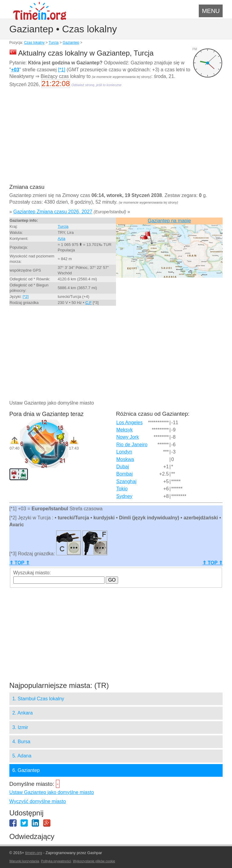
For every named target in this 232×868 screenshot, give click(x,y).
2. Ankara (23, 713)
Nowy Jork (128, 437)
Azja (61, 239)
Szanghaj (126, 481)
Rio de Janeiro (132, 445)
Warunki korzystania (24, 861)
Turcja (54, 43)
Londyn (124, 452)
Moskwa (125, 459)
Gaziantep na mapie (169, 221)
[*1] (62, 70)
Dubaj (123, 467)
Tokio (122, 489)
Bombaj (124, 474)
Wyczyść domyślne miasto (38, 801)
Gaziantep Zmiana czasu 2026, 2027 (53, 212)
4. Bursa (21, 742)
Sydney (124, 496)
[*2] (26, 297)
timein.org (34, 853)
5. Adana (22, 756)
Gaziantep (71, 43)
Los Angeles (129, 423)
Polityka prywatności (56, 861)
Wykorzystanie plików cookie (94, 861)
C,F (88, 303)
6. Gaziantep (26, 770)
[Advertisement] (116, 140)
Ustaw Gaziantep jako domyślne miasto (52, 792)
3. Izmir (20, 727)
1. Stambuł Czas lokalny (38, 699)
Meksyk (124, 430)
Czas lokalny (34, 43)
